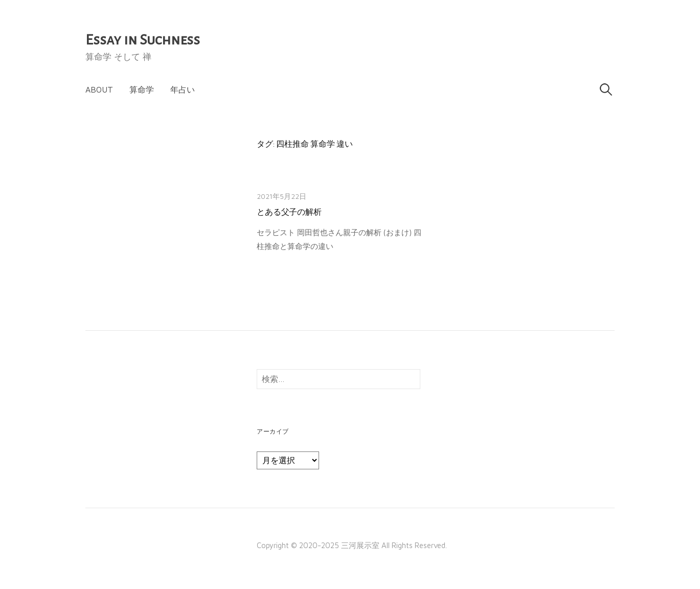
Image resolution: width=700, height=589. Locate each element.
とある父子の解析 (289, 212)
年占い (183, 89)
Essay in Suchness (143, 40)
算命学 (142, 89)
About (99, 89)
